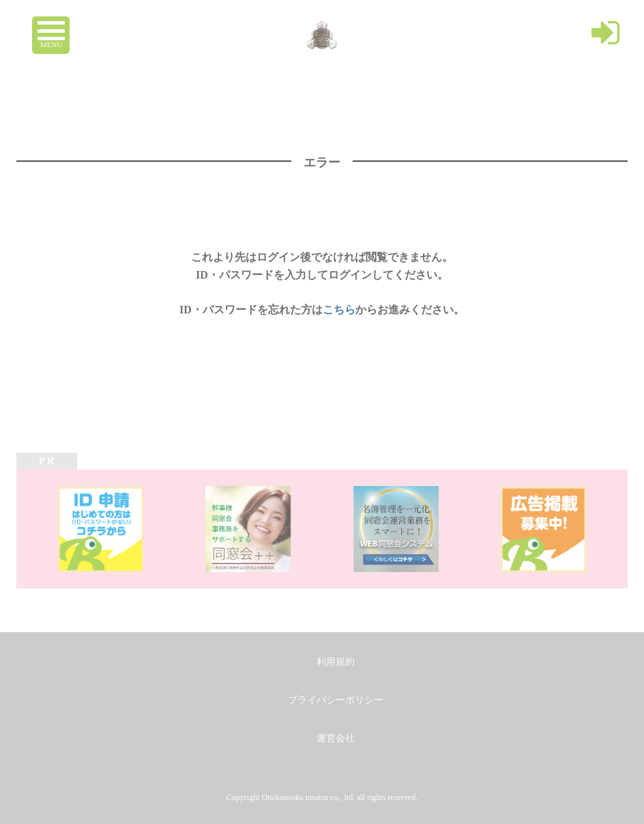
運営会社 (336, 738)
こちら (339, 310)
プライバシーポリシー (336, 700)
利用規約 (336, 662)
